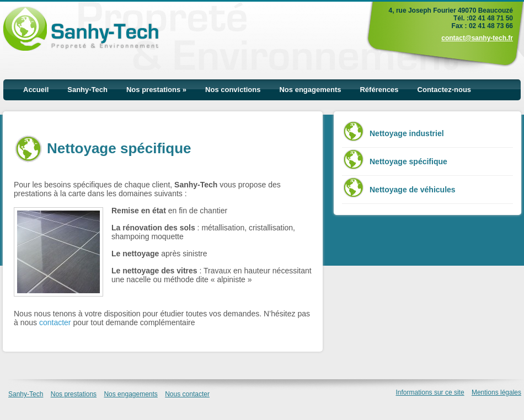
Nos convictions (233, 90)
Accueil (36, 90)
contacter (55, 322)
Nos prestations (156, 90)
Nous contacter (187, 394)
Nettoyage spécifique (408, 161)
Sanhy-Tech (87, 90)
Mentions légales (496, 392)
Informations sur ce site (430, 392)
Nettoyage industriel (407, 133)
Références (379, 90)
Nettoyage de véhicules (413, 190)
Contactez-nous (445, 90)
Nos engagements (310, 90)
